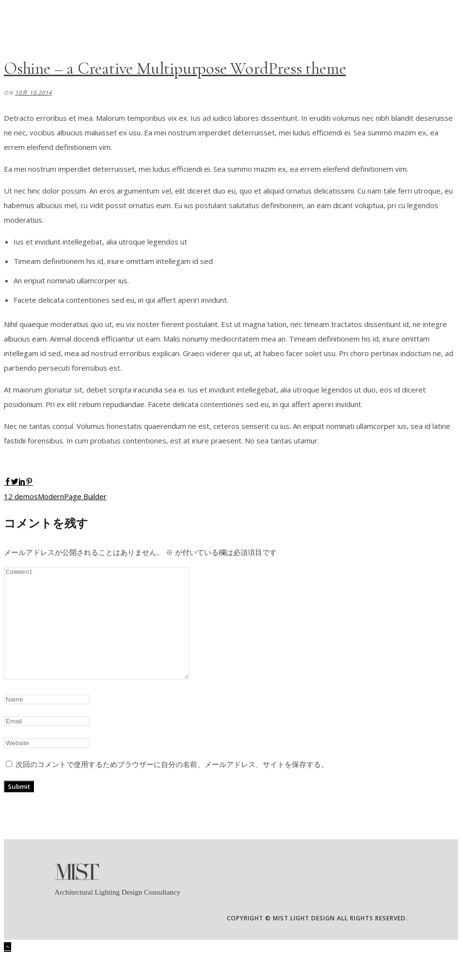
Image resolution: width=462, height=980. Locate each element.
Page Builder (85, 496)
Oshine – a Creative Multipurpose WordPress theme (175, 68)
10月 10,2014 (33, 92)
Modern (51, 496)
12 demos (21, 496)
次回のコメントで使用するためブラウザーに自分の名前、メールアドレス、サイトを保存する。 (172, 786)
